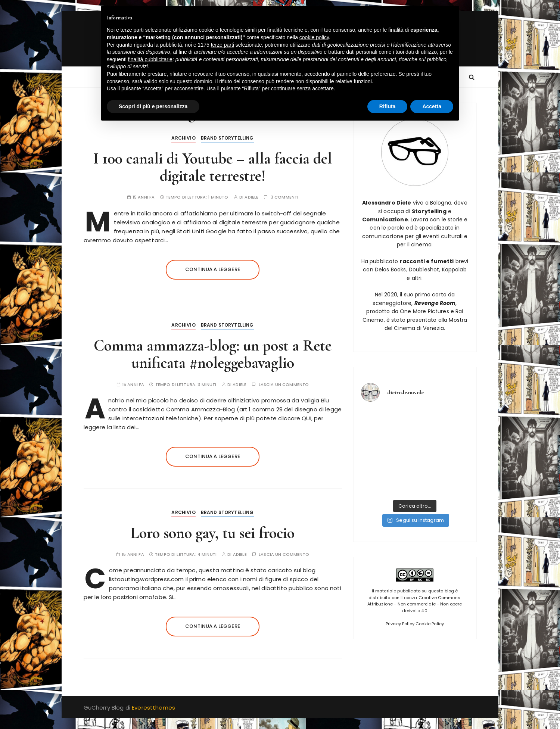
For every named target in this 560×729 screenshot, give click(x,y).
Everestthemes (153, 708)
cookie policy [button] (314, 37)
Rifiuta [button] (388, 106)
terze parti (223, 45)
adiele (251, 197)
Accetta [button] (432, 106)
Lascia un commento (284, 385)
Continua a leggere (213, 269)
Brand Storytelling (227, 138)
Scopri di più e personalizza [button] (153, 106)
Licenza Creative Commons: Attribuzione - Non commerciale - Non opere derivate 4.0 (415, 604)
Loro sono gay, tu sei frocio (213, 533)
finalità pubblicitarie (150, 59)
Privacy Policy (400, 624)
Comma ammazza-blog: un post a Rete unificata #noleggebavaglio (213, 354)
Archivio (183, 138)
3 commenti (285, 197)
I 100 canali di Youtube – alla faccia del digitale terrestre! (213, 167)
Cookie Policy (430, 624)
